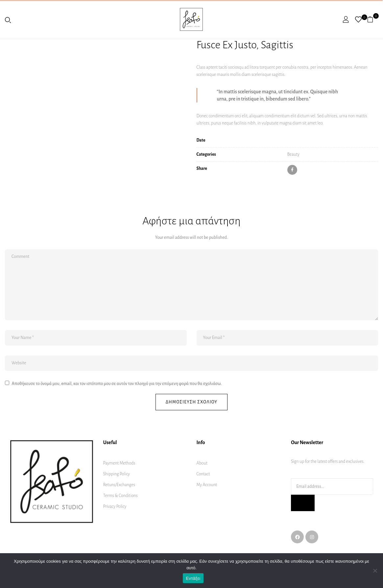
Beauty (293, 154)
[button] (373, 19)
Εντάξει (193, 578)
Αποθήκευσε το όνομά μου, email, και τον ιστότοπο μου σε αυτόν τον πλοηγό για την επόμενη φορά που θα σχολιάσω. (117, 384)
